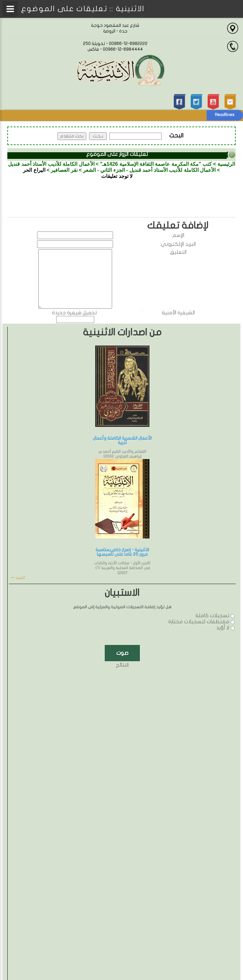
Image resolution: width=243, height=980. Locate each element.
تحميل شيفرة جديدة (74, 313)
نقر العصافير (64, 170)
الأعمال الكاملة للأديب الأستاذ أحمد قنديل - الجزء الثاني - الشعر (149, 170)
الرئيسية (226, 164)
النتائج (122, 665)
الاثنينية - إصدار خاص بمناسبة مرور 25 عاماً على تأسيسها (122, 552)
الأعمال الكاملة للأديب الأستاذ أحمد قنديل (51, 164)
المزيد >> (18, 578)
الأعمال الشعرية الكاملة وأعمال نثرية (122, 440)
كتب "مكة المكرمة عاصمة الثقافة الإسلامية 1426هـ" (156, 164)
